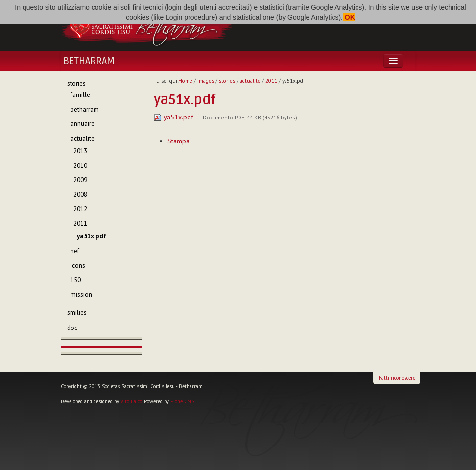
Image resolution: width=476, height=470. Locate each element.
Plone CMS (182, 401)
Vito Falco (131, 401)
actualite (250, 81)
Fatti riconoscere (397, 378)
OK (349, 17)
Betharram (89, 61)
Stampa (178, 141)
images (206, 81)
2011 (271, 81)
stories (227, 81)
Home (185, 81)
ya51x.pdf (175, 117)
